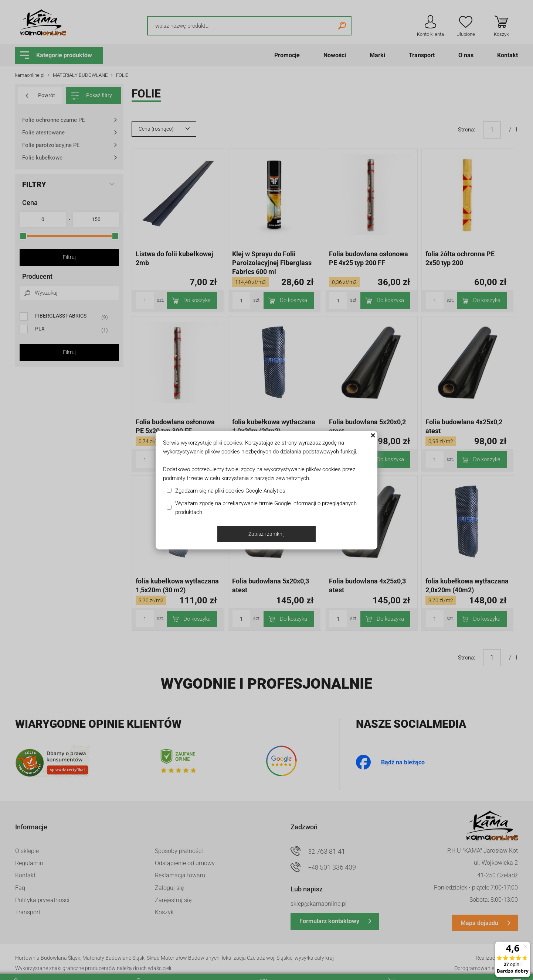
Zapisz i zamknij (266, 534)
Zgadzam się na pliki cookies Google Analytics (230, 491)
